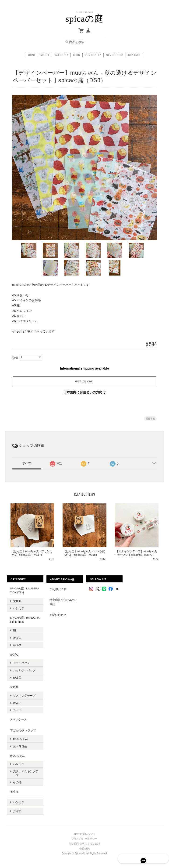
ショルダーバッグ (24, 669)
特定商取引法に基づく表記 (63, 601)
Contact (134, 54)
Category (61, 54)
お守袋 (17, 807)
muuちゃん (20, 738)
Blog (77, 54)
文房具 (17, 600)
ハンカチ (18, 607)
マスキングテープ (24, 694)
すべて (27, 462)
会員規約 (84, 843)
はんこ (17, 702)
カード (17, 709)
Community (93, 54)
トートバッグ (21, 662)
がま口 (17, 637)
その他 (17, 781)
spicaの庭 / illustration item (24, 589)
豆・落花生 (20, 745)
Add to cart (84, 380)
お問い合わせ (58, 614)
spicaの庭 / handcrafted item (25, 619)
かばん (14, 653)
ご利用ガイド (58, 588)
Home (32, 54)
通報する (150, 418)
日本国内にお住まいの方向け (84, 391)
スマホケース (18, 718)
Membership (115, 54)
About (45, 54)
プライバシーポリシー (84, 833)
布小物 (17, 644)
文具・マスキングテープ (25, 772)
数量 (15, 357)
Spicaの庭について (84, 828)
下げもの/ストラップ (23, 729)
